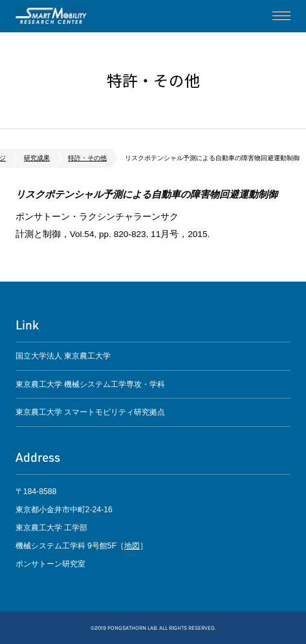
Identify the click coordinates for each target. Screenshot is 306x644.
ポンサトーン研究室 (51, 16)
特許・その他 (87, 158)
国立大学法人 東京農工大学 (63, 356)
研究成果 (37, 158)
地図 (132, 546)
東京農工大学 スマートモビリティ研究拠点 (90, 412)
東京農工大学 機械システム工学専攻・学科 (90, 384)
